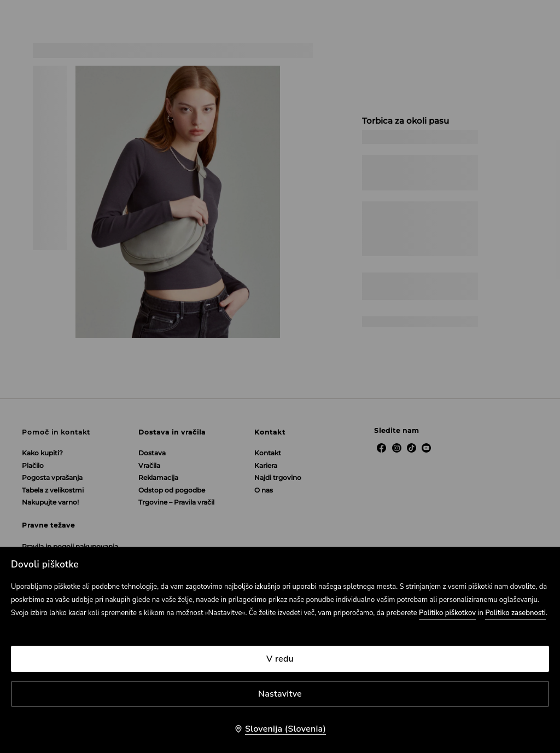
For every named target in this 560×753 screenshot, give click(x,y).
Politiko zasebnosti (515, 613)
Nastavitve (280, 694)
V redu (280, 659)
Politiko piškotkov (447, 613)
